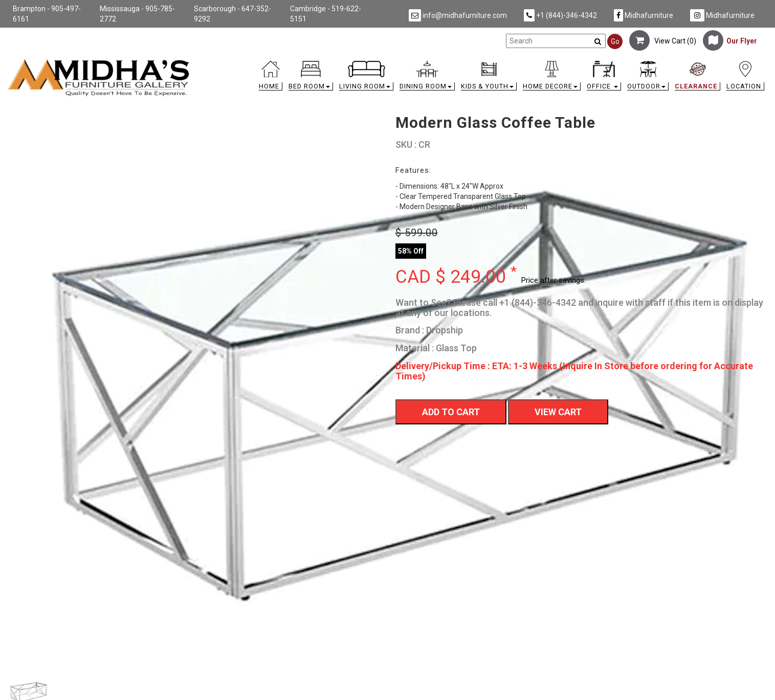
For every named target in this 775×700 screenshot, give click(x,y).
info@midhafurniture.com (458, 15)
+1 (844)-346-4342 (560, 15)
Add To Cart (451, 412)
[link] (482, 63)
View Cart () (663, 41)
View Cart (558, 412)
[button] (311, 78)
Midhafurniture (644, 15)
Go (615, 41)
